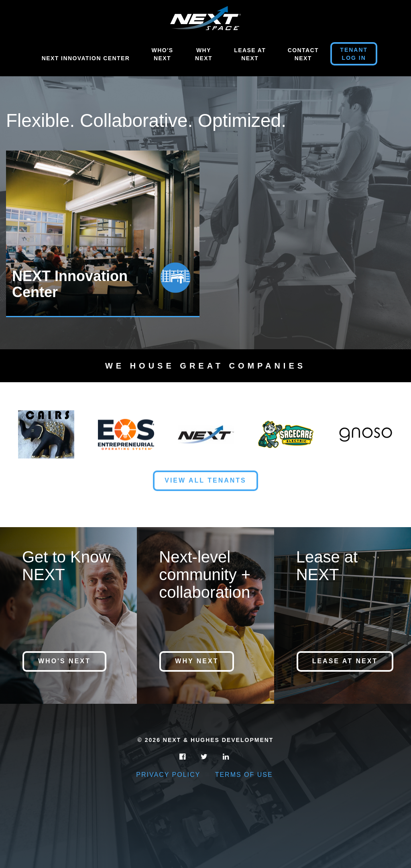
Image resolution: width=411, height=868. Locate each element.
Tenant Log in (354, 54)
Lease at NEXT (345, 661)
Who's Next (163, 54)
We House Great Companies (205, 366)
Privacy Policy (168, 775)
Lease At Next (250, 54)
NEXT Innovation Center (86, 58)
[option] (106, 234)
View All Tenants (205, 480)
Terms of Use (244, 775)
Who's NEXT (64, 661)
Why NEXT (197, 661)
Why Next (204, 54)
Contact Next (303, 54)
